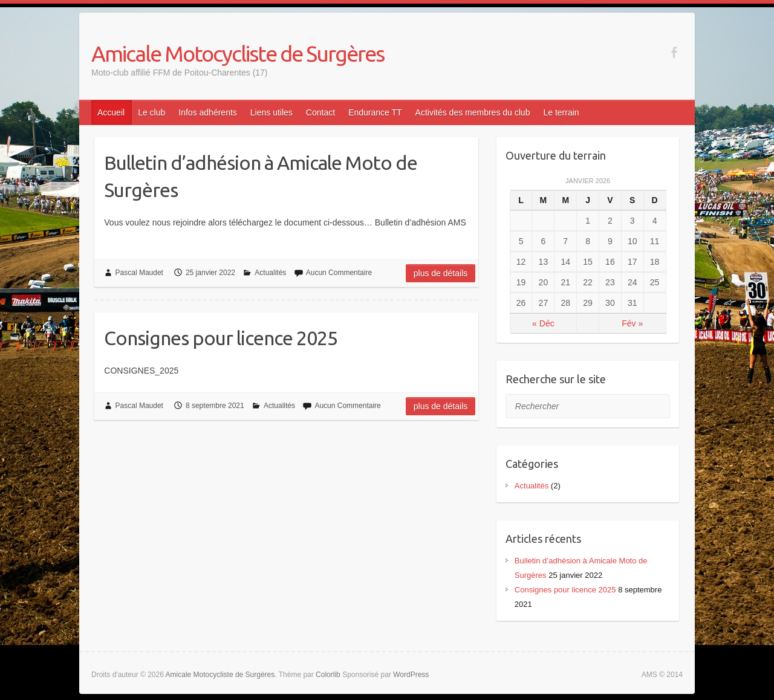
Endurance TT (375, 112)
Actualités (270, 273)
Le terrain (561, 112)
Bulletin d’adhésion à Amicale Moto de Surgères (261, 176)
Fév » (632, 323)
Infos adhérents (208, 112)
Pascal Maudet (139, 273)
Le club (151, 112)
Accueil (111, 112)
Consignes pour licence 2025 (221, 338)
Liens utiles (272, 112)
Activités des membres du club (473, 112)
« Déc (543, 323)
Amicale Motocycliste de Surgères (238, 53)
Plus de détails (441, 273)
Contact (320, 112)
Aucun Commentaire (339, 273)
